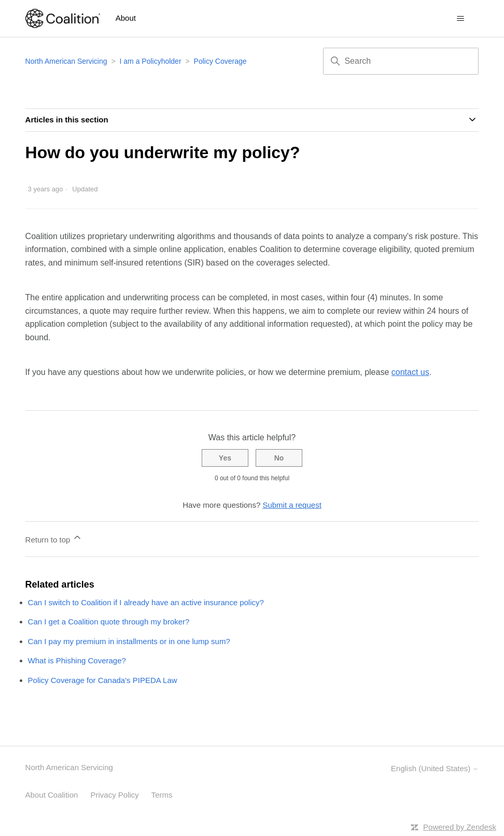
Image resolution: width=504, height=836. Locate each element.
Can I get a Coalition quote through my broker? (109, 622)
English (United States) (435, 768)
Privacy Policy (115, 795)
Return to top (54, 538)
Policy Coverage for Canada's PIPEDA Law (103, 680)
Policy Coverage (220, 61)
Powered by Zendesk (460, 827)
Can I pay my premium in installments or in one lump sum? (129, 641)
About (126, 18)
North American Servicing (67, 61)
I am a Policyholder (151, 61)
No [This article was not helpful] (279, 458)
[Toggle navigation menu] (460, 19)
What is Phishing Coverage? (77, 660)
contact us (410, 372)
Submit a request (292, 505)
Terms (162, 795)
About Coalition (52, 795)
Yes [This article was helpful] (225, 458)
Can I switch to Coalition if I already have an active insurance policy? (146, 602)
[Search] (401, 61)
